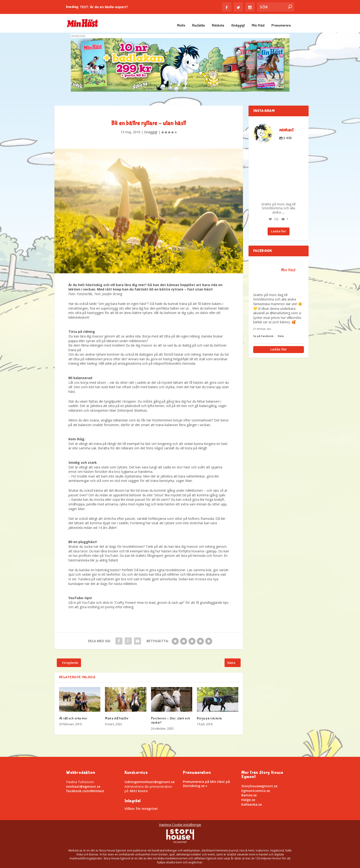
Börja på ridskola (209, 718)
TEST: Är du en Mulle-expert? (104, 7)
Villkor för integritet (141, 809)
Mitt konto (139, 791)
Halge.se (248, 800)
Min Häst (258, 26)
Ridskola (218, 26)
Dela (281, 336)
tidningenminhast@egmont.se (150, 782)
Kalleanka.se (252, 804)
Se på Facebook (264, 336)
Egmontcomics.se (256, 791)
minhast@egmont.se (83, 786)
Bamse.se (249, 795)
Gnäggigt (238, 26)
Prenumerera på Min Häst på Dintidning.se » (206, 784)
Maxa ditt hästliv (117, 718)
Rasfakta (198, 26)
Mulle (181, 26)
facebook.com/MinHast (85, 791)
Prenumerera (281, 26)
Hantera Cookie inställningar (180, 825)
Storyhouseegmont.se (259, 786)
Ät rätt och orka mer (73, 718)
